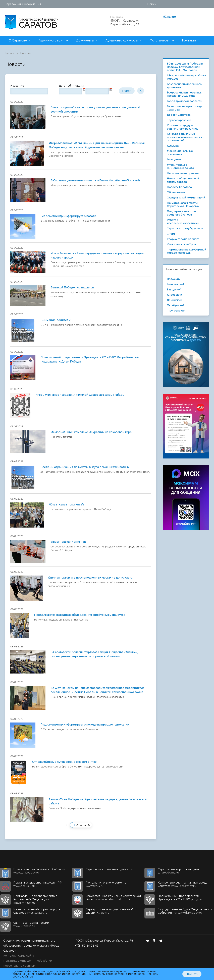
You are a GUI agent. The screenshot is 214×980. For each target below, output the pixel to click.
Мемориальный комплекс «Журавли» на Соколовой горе (91, 432)
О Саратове (18, 40)
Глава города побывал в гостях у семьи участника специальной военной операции (95, 110)
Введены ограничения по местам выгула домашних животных (85, 467)
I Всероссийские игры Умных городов (187, 77)
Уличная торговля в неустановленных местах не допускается (91, 578)
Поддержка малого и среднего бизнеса (181, 213)
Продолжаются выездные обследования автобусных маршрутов (80, 615)
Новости (25, 53)
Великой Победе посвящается (72, 288)
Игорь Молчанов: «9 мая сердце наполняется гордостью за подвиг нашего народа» (98, 255)
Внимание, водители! (56, 320)
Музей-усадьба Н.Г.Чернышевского (180, 166)
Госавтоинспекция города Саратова (185, 108)
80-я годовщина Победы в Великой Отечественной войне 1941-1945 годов (185, 67)
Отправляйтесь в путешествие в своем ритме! (65, 762)
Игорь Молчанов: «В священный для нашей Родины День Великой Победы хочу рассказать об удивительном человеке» (97, 145)
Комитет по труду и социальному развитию (183, 127)
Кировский (174, 295)
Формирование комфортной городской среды (186, 251)
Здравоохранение (179, 120)
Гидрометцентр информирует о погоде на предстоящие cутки (85, 725)
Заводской (174, 290)
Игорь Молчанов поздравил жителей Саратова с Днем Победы (80, 395)
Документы (85, 40)
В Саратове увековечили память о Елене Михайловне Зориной (95, 180)
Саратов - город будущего (185, 228)
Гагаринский (176, 284)
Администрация (51, 40)
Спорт (171, 234)
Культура (173, 146)
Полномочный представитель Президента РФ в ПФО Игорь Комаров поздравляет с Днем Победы (90, 359)
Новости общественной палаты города (183, 180)
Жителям (169, 17)
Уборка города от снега (183, 239)
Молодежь (174, 159)
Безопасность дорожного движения (184, 86)
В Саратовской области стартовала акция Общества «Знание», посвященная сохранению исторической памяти (94, 654)
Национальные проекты (183, 173)
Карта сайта (26, 956)
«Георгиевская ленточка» (68, 542)
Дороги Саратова (179, 115)
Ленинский (174, 300)
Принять (192, 974)
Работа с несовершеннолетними (183, 222)
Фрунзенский (176, 311)
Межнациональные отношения (180, 153)
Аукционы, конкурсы (122, 40)
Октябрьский (176, 305)
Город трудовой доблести (184, 101)
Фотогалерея (160, 40)
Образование (176, 192)
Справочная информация (23, 4)
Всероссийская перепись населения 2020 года (184, 94)
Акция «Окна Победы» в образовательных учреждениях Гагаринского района (98, 801)
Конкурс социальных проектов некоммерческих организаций (185, 137)
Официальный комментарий (186, 198)
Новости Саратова (179, 187)
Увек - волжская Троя (181, 244)
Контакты (189, 40)
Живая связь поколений (66, 505)
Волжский (174, 279)
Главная (10, 53)
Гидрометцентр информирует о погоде (68, 216)
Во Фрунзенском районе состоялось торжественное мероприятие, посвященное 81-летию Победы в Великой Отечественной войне (98, 690)
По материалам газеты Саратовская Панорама (183, 205)
